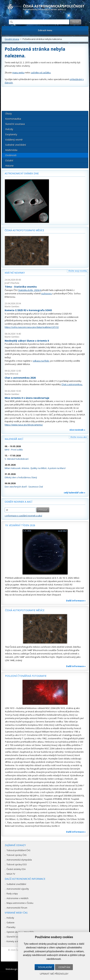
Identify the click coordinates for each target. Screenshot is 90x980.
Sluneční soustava (15, 124)
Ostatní (9, 160)
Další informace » (76, 601)
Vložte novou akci (79, 437)
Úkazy (8, 113)
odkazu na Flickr (41, 361)
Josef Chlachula (12, 283)
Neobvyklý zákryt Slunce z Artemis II (27, 341)
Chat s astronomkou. (72, 384)
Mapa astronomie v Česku (20, 903)
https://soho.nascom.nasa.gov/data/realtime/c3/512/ (32, 327)
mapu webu (18, 73)
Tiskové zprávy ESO (17, 864)
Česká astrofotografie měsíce (24, 230)
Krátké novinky (15, 273)
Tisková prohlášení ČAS (19, 850)
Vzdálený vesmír (14, 140)
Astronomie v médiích (17, 898)
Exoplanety (11, 134)
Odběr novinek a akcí (18, 502)
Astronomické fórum (17, 908)
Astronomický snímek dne (22, 173)
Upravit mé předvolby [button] (54, 974)
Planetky (11, 927)
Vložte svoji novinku (78, 271)
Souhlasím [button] (45, 967)
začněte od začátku (41, 73)
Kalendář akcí (14, 439)
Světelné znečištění (16, 145)
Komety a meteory (16, 941)
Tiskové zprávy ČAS (17, 855)
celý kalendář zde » (75, 493)
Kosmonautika (13, 119)
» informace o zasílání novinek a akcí (23, 516)
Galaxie (11, 922)
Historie (9, 166)
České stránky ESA (16, 869)
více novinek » (77, 430)
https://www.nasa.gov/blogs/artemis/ (24, 425)
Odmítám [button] (64, 967)
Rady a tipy (12, 894)
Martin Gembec (12, 307)
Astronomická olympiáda (19, 860)
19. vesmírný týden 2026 (20, 525)
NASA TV (11, 874)
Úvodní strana (12, 39)
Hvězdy (9, 129)
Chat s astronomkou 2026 (20, 378)
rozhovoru (46, 293)
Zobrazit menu (45, 30)
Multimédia (11, 150)
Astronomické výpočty (18, 889)
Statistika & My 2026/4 (30, 290)
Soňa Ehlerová (11, 374)
